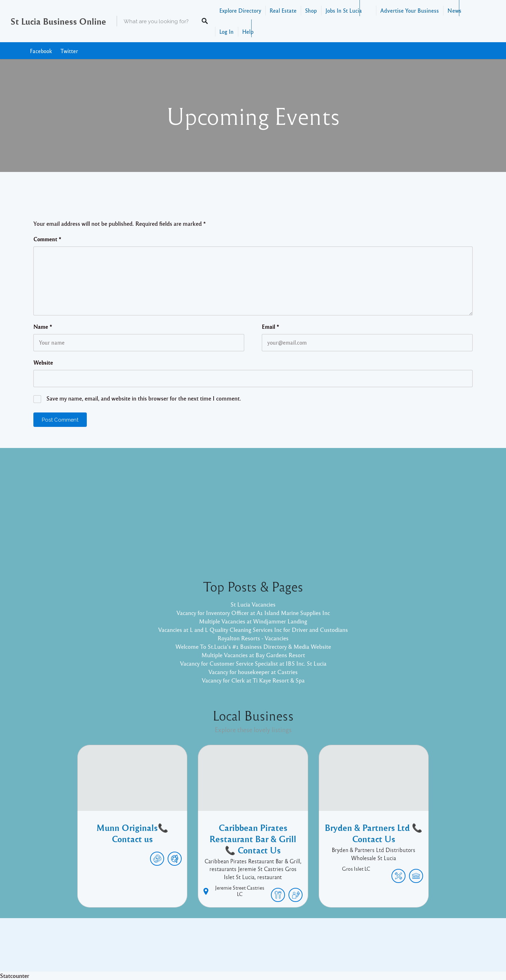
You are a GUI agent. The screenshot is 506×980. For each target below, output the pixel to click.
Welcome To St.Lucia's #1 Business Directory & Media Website (253, 646)
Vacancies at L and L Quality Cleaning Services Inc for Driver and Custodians (253, 630)
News (454, 10)
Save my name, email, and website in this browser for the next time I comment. (144, 398)
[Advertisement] (253, 508)
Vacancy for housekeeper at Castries (253, 672)
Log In (226, 31)
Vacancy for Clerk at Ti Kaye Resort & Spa (253, 680)
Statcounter (15, 976)
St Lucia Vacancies (253, 604)
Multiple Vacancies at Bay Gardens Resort (253, 655)
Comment (47, 239)
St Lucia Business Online (58, 21)
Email (271, 327)
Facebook (41, 51)
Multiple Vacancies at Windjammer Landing (253, 621)
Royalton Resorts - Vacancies (253, 638)
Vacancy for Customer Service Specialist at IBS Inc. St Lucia (253, 663)
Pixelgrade (303, 950)
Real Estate (283, 10)
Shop (311, 10)
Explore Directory (240, 10)
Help (248, 31)
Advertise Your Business (410, 10)
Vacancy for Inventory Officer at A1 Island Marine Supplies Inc (253, 613)
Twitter (69, 51)
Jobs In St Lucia (344, 10)
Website (43, 363)
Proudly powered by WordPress (224, 950)
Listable (276, 950)
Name (43, 327)
